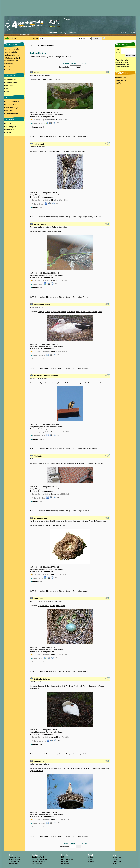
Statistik (8, 132)
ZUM (63, 857)
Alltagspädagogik (12, 55)
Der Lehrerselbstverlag (40, 859)
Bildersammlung (12, 61)
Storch (64, 312)
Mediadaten (10, 129)
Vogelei (52, 606)
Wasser (101, 686)
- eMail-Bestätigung (122, 64)
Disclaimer (117, 859)
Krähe (49, 151)
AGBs (115, 864)
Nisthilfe (61, 383)
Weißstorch (71, 312)
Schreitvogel (68, 768)
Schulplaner (13, 864)
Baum (68, 151)
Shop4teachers (12, 102)
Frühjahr (41, 312)
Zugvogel (76, 768)
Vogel (83, 151)
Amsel (37, 73)
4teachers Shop (15, 857)
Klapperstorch (57, 768)
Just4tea (9, 89)
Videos (8, 70)
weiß (100, 312)
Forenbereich (11, 80)
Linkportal (9, 86)
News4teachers (11, 111)
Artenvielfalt (39, 771)
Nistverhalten (105, 768)
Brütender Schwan (42, 679)
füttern (101, 383)
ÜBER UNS (10, 119)
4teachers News (15, 862)
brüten (49, 80)
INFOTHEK (10, 75)
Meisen (90, 383)
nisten (54, 231)
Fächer (62, 136)
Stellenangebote (12, 113)
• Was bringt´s (120, 77)
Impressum (117, 857)
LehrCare (64, 862)
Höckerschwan (50, 686)
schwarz (94, 312)
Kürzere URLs (11, 105)
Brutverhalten (85, 768)
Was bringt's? (11, 127)
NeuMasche (65, 864)
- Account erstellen (122, 60)
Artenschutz (73, 383)
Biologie (69, 136)
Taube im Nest (40, 224)
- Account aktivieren (122, 67)
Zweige (78, 151)
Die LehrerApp (37, 864)
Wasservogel (34, 688)
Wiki (7, 92)
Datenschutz (117, 862)
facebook (91, 857)
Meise (86, 449)
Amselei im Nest (41, 518)
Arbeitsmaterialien (12, 52)
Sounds (8, 67)
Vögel (80, 136)
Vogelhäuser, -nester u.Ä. (93, 217)
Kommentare (37, 127)
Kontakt (8, 124)
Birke (73, 151)
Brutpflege (56, 80)
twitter (90, 859)
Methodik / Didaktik (13, 58)
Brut (45, 80)
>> (86, 64)
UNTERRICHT (12, 45)
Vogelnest (69, 686)
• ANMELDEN (120, 80)
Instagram (91, 862)
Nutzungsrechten (47, 117)
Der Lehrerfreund (67, 859)
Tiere (75, 136)
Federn (88, 312)
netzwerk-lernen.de (39, 862)
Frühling (48, 312)
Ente (91, 686)
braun (95, 686)
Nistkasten (53, 383)
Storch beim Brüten (42, 305)
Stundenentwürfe (12, 49)
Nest (54, 151)
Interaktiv (9, 64)
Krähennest (39, 144)
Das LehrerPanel (38, 857)
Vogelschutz (82, 383)
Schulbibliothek (11, 83)
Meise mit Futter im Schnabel (46, 376)
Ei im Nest (38, 599)
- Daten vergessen (121, 62)
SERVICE (10, 97)
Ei (49, 525)
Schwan (41, 686)
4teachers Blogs (12, 108)
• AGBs (118, 83)
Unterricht (41, 136)
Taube (44, 231)
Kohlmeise (93, 449)
